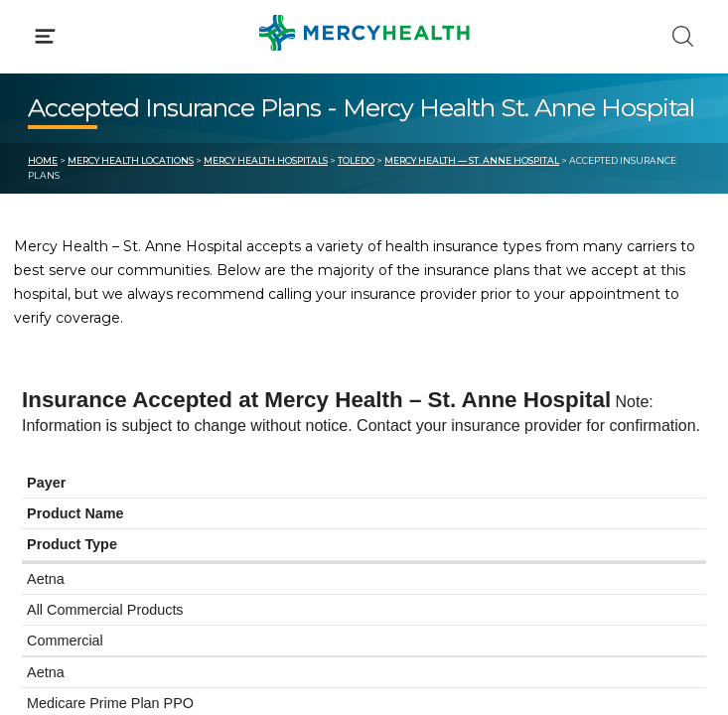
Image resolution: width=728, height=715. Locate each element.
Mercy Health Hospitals (266, 160)
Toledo (356, 160)
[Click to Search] (683, 36)
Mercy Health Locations (131, 160)
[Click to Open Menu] (45, 36)
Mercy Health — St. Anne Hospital (472, 160)
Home (43, 160)
